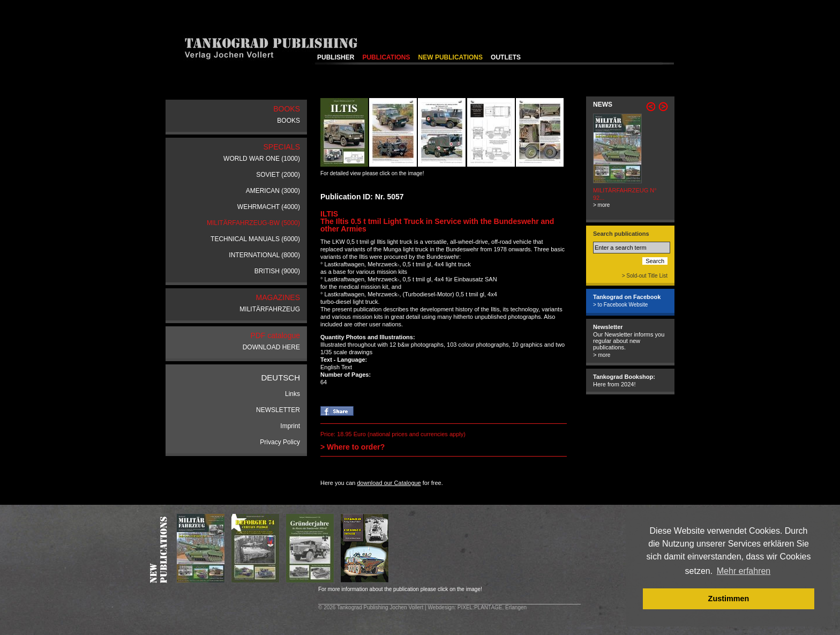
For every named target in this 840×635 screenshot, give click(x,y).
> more (601, 205)
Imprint (290, 426)
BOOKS (288, 121)
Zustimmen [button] (729, 599)
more (604, 355)
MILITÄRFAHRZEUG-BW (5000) (253, 223)
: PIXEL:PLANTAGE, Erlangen (490, 607)
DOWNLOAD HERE (271, 347)
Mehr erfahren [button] (744, 571)
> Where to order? (352, 447)
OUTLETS (506, 57)
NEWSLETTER (278, 410)
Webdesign (441, 607)
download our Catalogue (389, 483)
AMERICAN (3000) (273, 191)
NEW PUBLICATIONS (451, 57)
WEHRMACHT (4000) (269, 207)
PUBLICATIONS (386, 57)
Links (292, 394)
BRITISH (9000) (277, 271)
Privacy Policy (280, 442)
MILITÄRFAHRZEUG (270, 309)
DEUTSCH (280, 378)
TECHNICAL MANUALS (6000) (255, 239)
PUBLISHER (336, 57)
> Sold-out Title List (645, 276)
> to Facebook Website (620, 305)
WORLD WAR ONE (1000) (262, 159)
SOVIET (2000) (278, 175)
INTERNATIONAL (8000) (264, 255)
